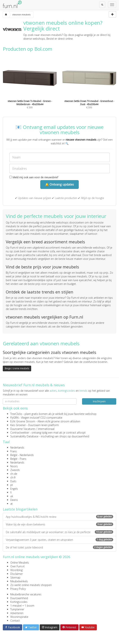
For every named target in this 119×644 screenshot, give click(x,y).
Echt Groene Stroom (23, 421)
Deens (14, 500)
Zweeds (15, 470)
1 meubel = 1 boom (22, 606)
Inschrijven (99, 401)
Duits (13, 481)
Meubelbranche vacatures (26, 594)
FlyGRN (14, 418)
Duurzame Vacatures (23, 429)
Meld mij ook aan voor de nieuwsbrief (34, 177)
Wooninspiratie (19, 617)
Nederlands (17, 448)
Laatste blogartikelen (20, 509)
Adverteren (17, 613)
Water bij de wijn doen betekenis (59, 524)
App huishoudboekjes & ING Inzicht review (59, 517)
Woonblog (16, 570)
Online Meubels (20, 563)
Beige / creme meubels (17, 368)
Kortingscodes (19, 602)
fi (11, 492)
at (11, 504)
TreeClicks (16, 414)
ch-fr (13, 477)
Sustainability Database (24, 436)
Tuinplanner (17, 609)
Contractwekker (20, 433)
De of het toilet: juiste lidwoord (59, 547)
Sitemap (15, 578)
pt (12, 485)
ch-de (14, 474)
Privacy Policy (18, 589)
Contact (15, 621)
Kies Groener (18, 425)
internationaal (46, 429)
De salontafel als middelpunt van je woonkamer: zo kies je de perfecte (59, 532)
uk (12, 496)
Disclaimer (17, 574)
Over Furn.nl (17, 566)
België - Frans (18, 459)
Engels (14, 489)
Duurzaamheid (19, 598)
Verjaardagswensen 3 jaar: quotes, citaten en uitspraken (59, 540)
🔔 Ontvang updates (59, 184)
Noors (14, 466)
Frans (14, 451)
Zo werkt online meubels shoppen (31, 585)
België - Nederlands (22, 455)
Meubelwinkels (19, 581)
